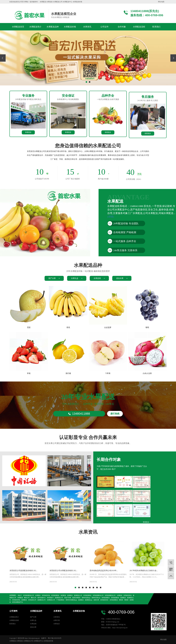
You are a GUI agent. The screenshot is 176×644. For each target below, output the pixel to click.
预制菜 (121, 600)
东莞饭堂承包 (128, 595)
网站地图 (161, 2)
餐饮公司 (27, 598)
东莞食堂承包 (46, 595)
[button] (86, 82)
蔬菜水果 (96, 600)
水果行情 (57, 620)
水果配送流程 (139, 27)
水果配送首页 (18, 27)
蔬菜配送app (89, 600)
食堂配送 (63, 595)
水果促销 (33, 624)
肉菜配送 (20, 598)
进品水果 (33, 627)
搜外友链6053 (42, 598)
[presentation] (3, 58)
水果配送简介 (35, 27)
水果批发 (20, 641)
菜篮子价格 (68, 598)
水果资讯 (87, 27)
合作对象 (122, 27)
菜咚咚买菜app (96, 598)
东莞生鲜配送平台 (18, 602)
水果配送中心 (38, 641)
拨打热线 (115, 434)
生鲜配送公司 (51, 600)
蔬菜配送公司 (78, 595)
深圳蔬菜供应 (104, 600)
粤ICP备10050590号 (55, 638)
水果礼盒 (33, 620)
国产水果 (33, 617)
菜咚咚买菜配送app (71, 600)
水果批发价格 (48, 641)
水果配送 (38, 595)
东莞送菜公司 (32, 600)
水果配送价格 (70, 27)
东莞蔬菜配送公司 (29, 595)
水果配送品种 (53, 27)
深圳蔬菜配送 (106, 598)
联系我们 (156, 27)
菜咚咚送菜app (86, 598)
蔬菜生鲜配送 (76, 598)
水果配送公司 (28, 641)
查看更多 (28, 171)
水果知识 (57, 624)
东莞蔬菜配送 (55, 595)
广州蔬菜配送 (60, 600)
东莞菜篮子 (50, 598)
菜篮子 (20, 595)
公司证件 (104, 27)
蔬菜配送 (70, 595)
